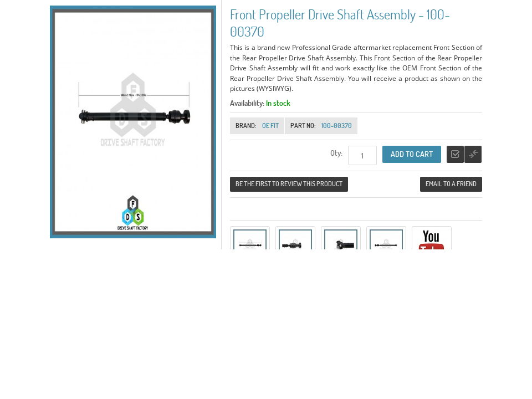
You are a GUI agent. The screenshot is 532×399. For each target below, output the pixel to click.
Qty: (336, 153)
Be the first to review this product (289, 184)
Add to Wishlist (455, 154)
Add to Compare (473, 154)
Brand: (246, 126)
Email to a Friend (451, 184)
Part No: (303, 126)
